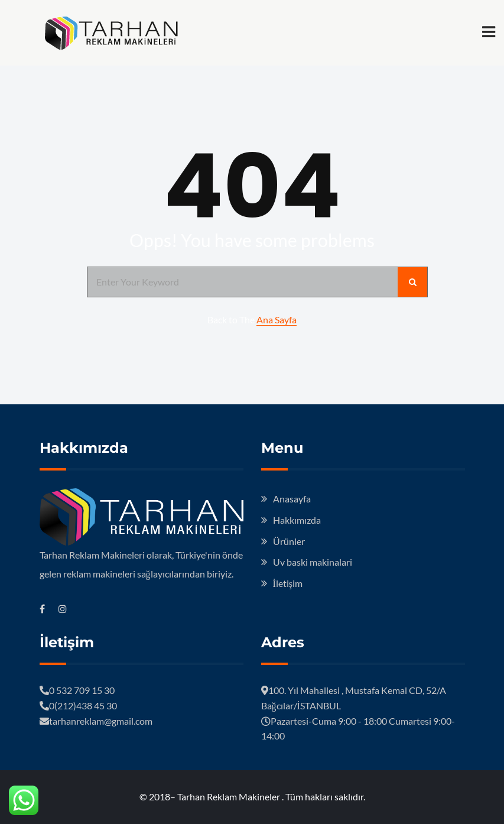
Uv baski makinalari (313, 562)
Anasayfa (292, 499)
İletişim (288, 583)
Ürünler (289, 541)
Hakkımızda (297, 520)
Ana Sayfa (277, 319)
